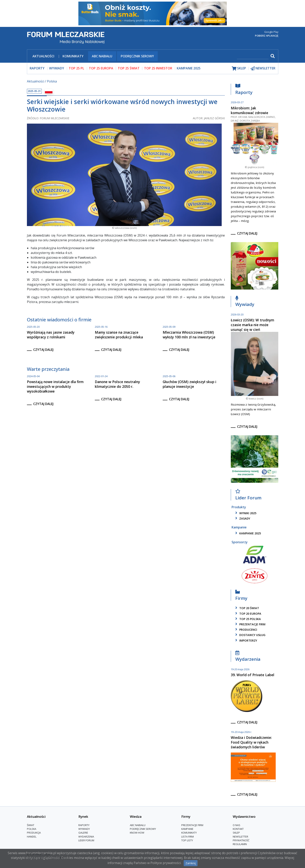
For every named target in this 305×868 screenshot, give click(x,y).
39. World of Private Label (253, 675)
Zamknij (191, 863)
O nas (237, 825)
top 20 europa (248, 614)
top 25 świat (129, 68)
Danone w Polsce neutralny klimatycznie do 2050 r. (117, 384)
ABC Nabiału (102, 56)
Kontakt (238, 829)
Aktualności (43, 56)
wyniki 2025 (245, 513)
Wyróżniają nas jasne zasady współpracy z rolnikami (51, 335)
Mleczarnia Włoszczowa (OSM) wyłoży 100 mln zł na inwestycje (189, 335)
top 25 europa (101, 68)
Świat (31, 825)
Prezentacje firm (250, 624)
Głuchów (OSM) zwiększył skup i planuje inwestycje (190, 384)
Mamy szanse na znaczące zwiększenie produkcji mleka (119, 335)
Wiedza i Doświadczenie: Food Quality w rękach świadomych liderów (251, 742)
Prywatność (241, 840)
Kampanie (187, 829)
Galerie (83, 833)
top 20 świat (247, 608)
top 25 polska (247, 619)
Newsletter (240, 837)
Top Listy (187, 840)
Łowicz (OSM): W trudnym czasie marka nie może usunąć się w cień (252, 325)
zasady (242, 518)
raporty (37, 68)
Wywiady (245, 302)
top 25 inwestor (158, 68)
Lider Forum (248, 496)
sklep (239, 68)
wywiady (57, 68)
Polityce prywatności (166, 863)
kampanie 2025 (247, 533)
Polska (52, 81)
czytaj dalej (43, 350)
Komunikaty (73, 56)
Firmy (241, 596)
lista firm (188, 837)
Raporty (244, 90)
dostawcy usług (250, 635)
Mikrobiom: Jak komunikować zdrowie (249, 110)
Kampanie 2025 (189, 68)
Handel (32, 837)
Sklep (236, 833)
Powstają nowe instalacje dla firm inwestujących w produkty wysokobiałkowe (55, 386)
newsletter (263, 68)
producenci (246, 630)
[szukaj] (253, 56)
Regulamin (240, 844)
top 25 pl (76, 68)
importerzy (246, 640)
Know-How (137, 833)
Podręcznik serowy (137, 56)
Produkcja (34, 833)
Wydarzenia (248, 657)
